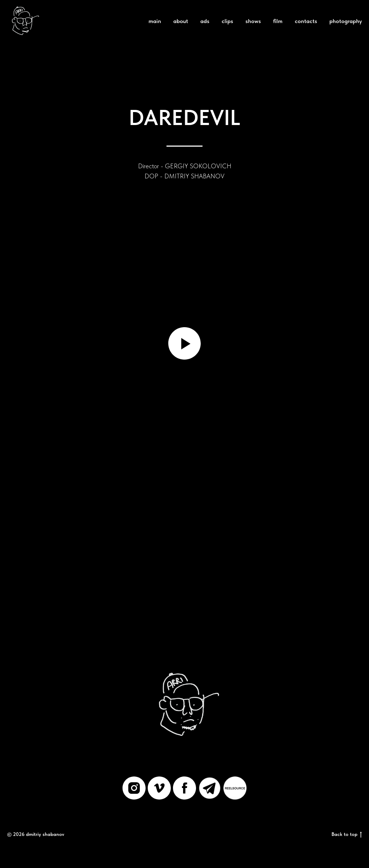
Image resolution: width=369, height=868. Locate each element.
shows (253, 21)
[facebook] (184, 788)
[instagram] (134, 788)
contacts (306, 21)
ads (205, 21)
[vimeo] (159, 788)
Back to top (347, 834)
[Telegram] (210, 788)
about (181, 21)
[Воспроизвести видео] (184, 343)
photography (346, 21)
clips (227, 21)
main (155, 21)
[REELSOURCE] (235, 788)
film (278, 21)
